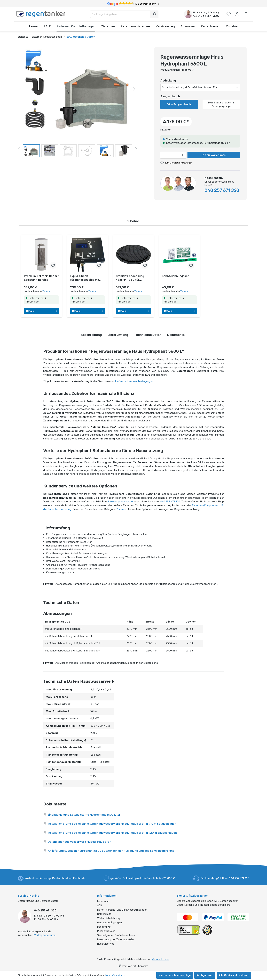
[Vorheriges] (20, 89)
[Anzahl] (173, 155)
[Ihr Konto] (237, 14)
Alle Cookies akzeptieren (234, 975)
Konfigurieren (205, 975)
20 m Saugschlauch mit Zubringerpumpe (221, 104)
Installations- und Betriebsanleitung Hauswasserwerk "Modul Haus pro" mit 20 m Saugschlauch (110, 832)
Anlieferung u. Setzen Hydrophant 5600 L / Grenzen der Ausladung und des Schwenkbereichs (109, 850)
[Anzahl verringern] (164, 155)
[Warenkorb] (246, 14)
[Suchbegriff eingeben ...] (120, 14)
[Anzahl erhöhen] (183, 155)
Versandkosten (161, 959)
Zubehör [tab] (133, 221)
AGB (100, 905)
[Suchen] (154, 14)
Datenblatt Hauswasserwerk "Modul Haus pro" (77, 841)
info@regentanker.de (121, 501)
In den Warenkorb (214, 155)
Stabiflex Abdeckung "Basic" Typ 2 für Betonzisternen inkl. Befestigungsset (130, 278)
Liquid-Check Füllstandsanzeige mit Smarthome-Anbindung (86, 278)
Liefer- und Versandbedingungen (134, 381)
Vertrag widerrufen (45, 935)
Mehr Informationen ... (116, 975)
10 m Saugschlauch (179, 104)
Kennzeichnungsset (175, 276)
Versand (46, 291)
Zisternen (122, 509)
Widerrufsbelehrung (109, 918)
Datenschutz (104, 914)
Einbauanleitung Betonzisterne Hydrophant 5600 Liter (82, 814)
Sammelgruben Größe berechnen (116, 935)
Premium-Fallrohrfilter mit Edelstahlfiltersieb (41, 278)
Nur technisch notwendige (175, 975)
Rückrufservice (106, 944)
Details (42, 311)
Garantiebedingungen (109, 922)
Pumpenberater (106, 931)
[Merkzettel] (230, 14)
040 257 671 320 (206, 16)
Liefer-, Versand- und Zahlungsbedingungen (122, 910)
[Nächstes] (135, 89)
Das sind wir (104, 927)
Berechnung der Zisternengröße (115, 939)
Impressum (103, 901)
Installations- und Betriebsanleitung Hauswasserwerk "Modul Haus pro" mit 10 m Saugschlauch (110, 823)
